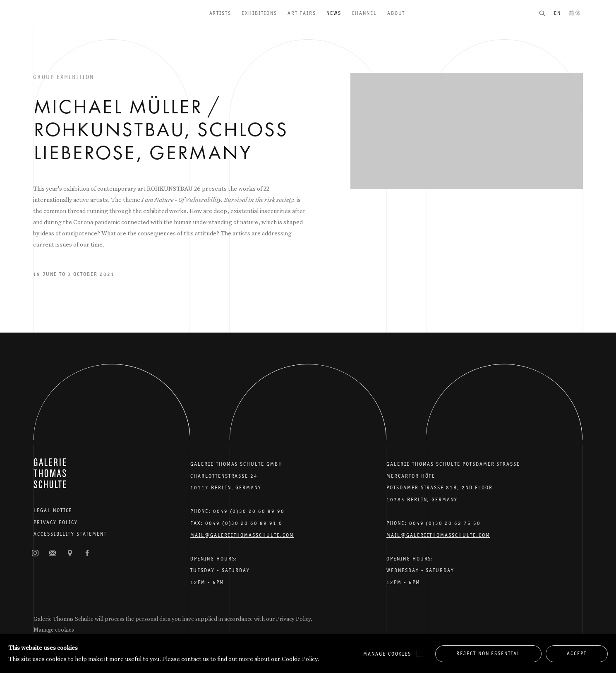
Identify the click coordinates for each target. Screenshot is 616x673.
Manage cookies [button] (54, 630)
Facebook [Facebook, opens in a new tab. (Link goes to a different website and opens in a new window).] (87, 553)
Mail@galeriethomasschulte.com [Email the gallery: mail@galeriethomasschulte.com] (242, 535)
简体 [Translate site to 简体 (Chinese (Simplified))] (575, 13)
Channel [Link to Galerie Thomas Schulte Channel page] (364, 13)
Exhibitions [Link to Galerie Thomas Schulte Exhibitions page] (259, 13)
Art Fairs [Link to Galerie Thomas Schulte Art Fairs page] (302, 13)
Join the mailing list (53, 553)
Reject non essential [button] (488, 653)
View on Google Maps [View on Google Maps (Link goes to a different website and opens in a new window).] (70, 553)
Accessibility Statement (70, 534)
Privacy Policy (56, 522)
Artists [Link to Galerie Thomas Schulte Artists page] (221, 13)
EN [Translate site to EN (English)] (557, 13)
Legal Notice (53, 510)
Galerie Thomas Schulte (50, 25)
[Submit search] (546, 13)
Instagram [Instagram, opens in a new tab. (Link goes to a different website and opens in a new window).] (35, 553)
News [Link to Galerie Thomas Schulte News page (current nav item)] (334, 13)
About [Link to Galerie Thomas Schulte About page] (396, 13)
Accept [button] (577, 653)
